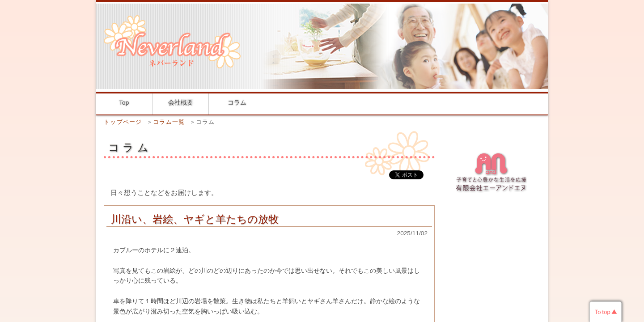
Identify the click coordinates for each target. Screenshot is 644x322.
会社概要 (181, 103)
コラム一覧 (169, 122)
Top (124, 103)
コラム (237, 103)
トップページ (123, 122)
